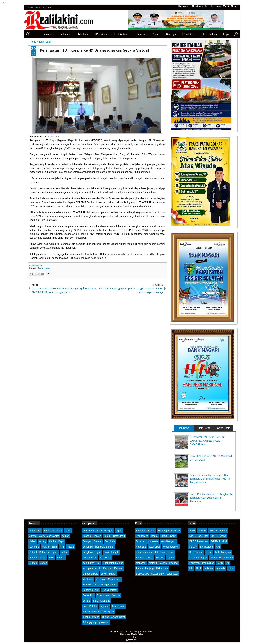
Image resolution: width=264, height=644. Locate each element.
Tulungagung (90, 622)
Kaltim (52, 541)
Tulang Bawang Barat (113, 617)
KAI (218, 547)
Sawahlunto (158, 574)
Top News (184, 428)
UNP (198, 568)
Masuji (113, 574)
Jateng (33, 536)
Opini (204, 558)
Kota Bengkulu (169, 541)
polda (231, 568)
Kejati (209, 552)
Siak (95, 601)
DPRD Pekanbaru (199, 541)
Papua (70, 547)
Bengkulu (49, 531)
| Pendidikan (180, 34)
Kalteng (43, 541)
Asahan (87, 536)
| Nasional (38, 34)
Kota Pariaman (144, 552)
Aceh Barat (88, 531)
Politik (220, 563)
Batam (107, 536)
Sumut (43, 563)
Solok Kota (172, 574)
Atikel (192, 531)
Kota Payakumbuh (164, 552)
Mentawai (88, 579)
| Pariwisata (93, 34)
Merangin (101, 579)
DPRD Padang (218, 536)
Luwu (104, 574)
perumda (220, 568)
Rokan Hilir (88, 595)
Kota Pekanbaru (145, 558)
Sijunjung (105, 601)
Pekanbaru (162, 568)
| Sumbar (132, 34)
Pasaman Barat (91, 590)
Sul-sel (33, 552)
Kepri (61, 541)
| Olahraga (162, 34)
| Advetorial (74, 34)
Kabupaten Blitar (91, 563)
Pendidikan (208, 563)
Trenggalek (108, 612)
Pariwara (228, 558)
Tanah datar (44, 268)
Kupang (160, 558)
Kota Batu (141, 547)
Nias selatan (89, 585)
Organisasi (215, 558)
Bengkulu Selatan (105, 547)
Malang (153, 563)
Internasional (206, 547)
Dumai (164, 536)
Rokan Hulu (103, 595)
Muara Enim (115, 579)
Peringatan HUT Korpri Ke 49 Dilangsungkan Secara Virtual (94, 50)
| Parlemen (56, 34)
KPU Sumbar (196, 552)
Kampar (107, 568)
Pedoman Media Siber (224, 6)
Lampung (34, 547)
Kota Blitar (155, 547)
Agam (119, 531)
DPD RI (202, 531)
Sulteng (33, 558)
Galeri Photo (224, 428)
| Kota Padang (201, 34)
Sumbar (61, 558)
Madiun (171, 558)
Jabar (59, 531)
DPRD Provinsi (219, 541)
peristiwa (208, 568)
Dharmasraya (90, 558)
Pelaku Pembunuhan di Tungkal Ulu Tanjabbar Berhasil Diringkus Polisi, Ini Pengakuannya (210, 479)
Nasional (194, 558)
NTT (62, 547)
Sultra (43, 558)
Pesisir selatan (110, 590)
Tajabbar (105, 606)
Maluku (46, 547)
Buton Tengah (111, 552)
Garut (173, 536)
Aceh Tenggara (105, 531)
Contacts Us (200, 6)
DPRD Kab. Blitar (199, 536)
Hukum (193, 547)
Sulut (52, 558)
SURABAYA (142, 574)
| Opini (146, 34)
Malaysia (226, 552)
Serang (87, 601)
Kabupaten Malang (113, 563)
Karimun (119, 568)
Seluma (116, 595)
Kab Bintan (105, 558)
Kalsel (33, 541)
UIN (191, 568)
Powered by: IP (132, 640)
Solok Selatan (90, 606)
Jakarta (140, 541)
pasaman (104, 622)
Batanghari (119, 536)
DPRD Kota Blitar (218, 531)
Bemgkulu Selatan (92, 541)
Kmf (217, 552)
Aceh (32, 531)
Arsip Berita (204, 428)
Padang (174, 563)
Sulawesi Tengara (49, 552)
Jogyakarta (53, 536)
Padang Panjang (145, 568)
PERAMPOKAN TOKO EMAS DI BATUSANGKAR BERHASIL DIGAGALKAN (207, 441)
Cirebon (176, 531)
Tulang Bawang (91, 617)
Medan (163, 563)
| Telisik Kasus (113, 34)
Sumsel (33, 563)
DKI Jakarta (142, 536)
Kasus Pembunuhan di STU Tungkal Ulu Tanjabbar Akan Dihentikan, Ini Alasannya (211, 498)
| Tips (218, 34)
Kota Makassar (171, 547)
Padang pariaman (108, 585)
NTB (55, 547)
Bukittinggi (163, 531)
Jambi (68, 531)
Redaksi (183, 6)
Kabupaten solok (91, 568)
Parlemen (194, 563)
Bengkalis (110, 541)
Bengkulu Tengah (92, 552)
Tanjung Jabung (91, 612)
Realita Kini (116, 632)
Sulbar (64, 552)
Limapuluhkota (90, 574)
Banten (97, 536)
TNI (228, 563)
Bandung (141, 531)
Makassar (141, 563)
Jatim (42, 536)
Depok (155, 536)
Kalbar (65, 536)
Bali (39, 531)
